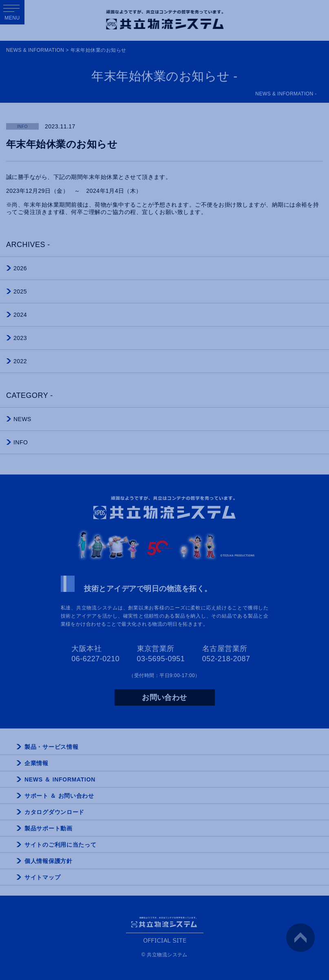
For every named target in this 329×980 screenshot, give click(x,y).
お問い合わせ (164, 697)
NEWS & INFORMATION (35, 50)
